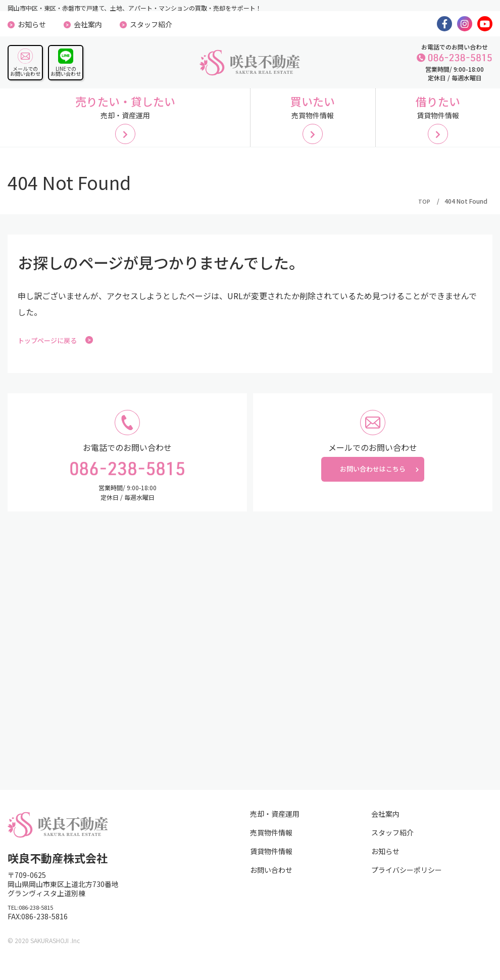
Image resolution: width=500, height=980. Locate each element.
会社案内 (88, 24)
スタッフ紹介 (151, 24)
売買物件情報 (271, 844)
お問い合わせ (271, 881)
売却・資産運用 (275, 825)
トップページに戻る (62, 351)
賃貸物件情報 (271, 863)
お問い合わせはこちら (373, 486)
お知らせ (32, 24)
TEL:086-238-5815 (38, 920)
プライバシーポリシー (407, 881)
